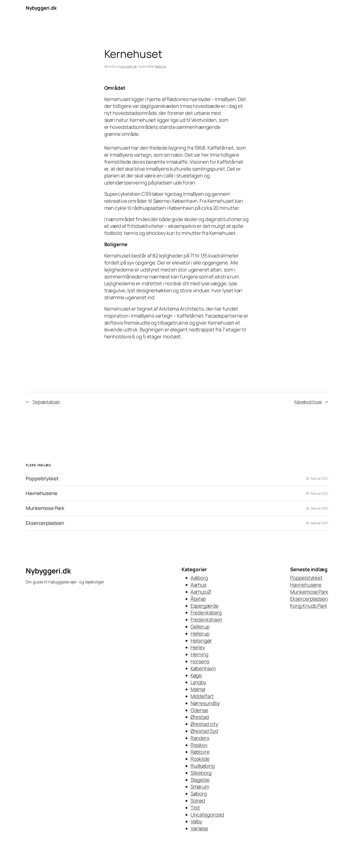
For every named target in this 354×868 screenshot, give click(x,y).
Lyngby (198, 682)
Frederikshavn (206, 620)
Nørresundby (205, 703)
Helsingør (201, 641)
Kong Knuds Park (309, 606)
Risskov (199, 745)
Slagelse (200, 780)
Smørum (200, 787)
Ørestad (200, 717)
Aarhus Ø (201, 592)
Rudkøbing (203, 766)
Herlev (198, 647)
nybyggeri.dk (128, 66)
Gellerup (200, 627)
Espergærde (205, 606)
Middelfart (202, 696)
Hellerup (200, 634)
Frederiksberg (206, 613)
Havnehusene (42, 493)
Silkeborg (201, 773)
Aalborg (199, 578)
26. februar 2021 (317, 478)
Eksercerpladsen (45, 523)
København (203, 668)
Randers (200, 738)
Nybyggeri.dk (41, 8)
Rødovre (161, 66)
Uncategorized (207, 815)
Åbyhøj (198, 599)
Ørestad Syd (204, 731)
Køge (196, 675)
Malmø (198, 689)
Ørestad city (204, 724)
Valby (196, 821)
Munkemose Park (45, 508)
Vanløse (199, 828)
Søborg (199, 794)
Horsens (200, 661)
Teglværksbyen (46, 402)
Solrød (198, 801)
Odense (199, 710)
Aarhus (198, 585)
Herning (199, 654)
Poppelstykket (42, 479)
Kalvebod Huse (308, 402)
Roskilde (200, 759)
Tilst (195, 808)
